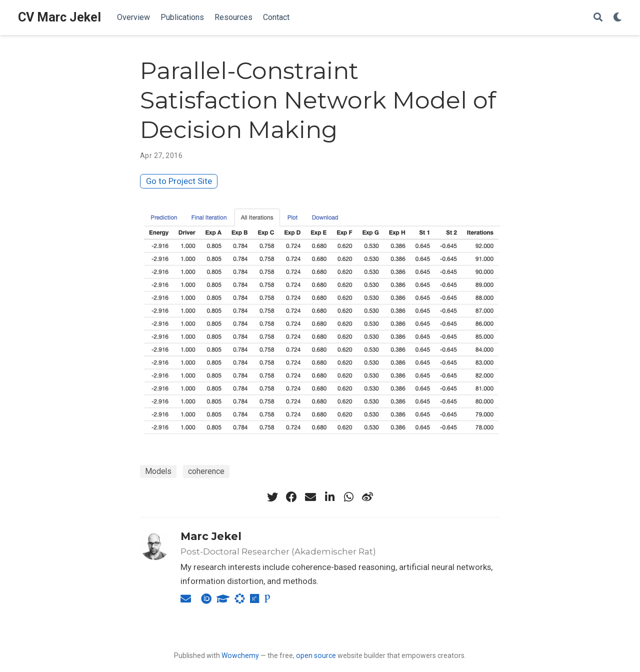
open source (316, 655)
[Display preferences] (617, 18)
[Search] (598, 18)
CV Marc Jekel (59, 17)
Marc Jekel (211, 536)
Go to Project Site (179, 181)
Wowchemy (240, 655)
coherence (206, 471)
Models (158, 471)
